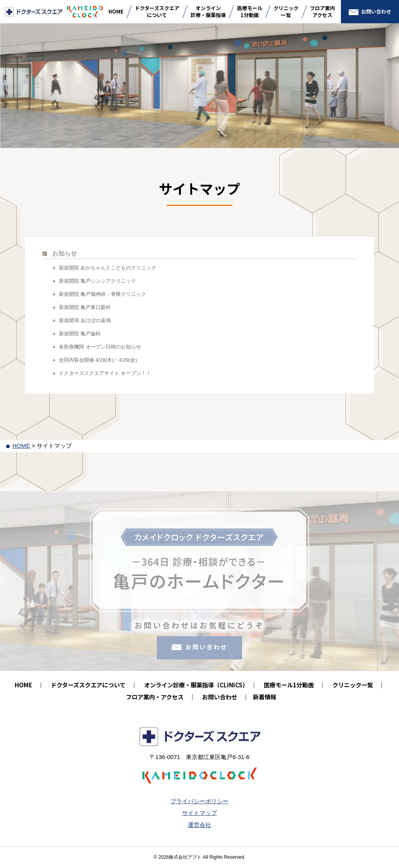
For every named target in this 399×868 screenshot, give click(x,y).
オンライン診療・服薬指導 (208, 11)
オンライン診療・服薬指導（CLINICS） (195, 685)
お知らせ (65, 253)
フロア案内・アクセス (155, 697)
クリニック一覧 (286, 11)
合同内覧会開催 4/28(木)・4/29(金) (98, 360)
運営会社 (199, 825)
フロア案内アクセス (322, 11)
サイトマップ (199, 813)
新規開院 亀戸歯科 (80, 334)
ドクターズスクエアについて (157, 11)
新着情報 (265, 697)
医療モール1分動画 (250, 11)
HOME (116, 11)
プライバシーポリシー (199, 801)
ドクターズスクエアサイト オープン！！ (105, 373)
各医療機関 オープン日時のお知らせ (100, 347)
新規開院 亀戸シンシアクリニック (97, 281)
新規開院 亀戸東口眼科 (85, 307)
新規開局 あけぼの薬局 (85, 320)
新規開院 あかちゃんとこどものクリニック (107, 268)
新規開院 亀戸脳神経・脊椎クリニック (102, 294)
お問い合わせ (376, 11)
